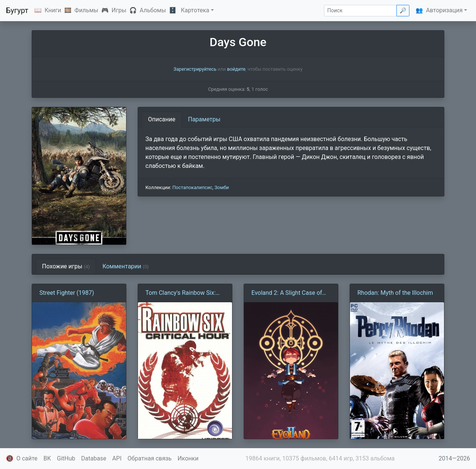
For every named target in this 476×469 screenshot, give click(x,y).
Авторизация (444, 10)
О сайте (27, 458)
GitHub (66, 458)
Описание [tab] (162, 119)
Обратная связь (150, 458)
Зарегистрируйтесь (195, 69)
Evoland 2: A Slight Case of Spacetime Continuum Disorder (287, 293)
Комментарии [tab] (125, 266)
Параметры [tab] (204, 119)
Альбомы (153, 10)
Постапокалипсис (192, 187)
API (117, 458)
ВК (47, 458)
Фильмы (86, 10)
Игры (119, 10)
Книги (53, 10)
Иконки (188, 458)
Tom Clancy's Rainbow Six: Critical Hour (181, 293)
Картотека (195, 10)
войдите (236, 69)
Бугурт (17, 10)
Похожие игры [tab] (66, 266)
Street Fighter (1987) (67, 293)
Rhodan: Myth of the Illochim (395, 293)
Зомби (222, 187)
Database (94, 458)
